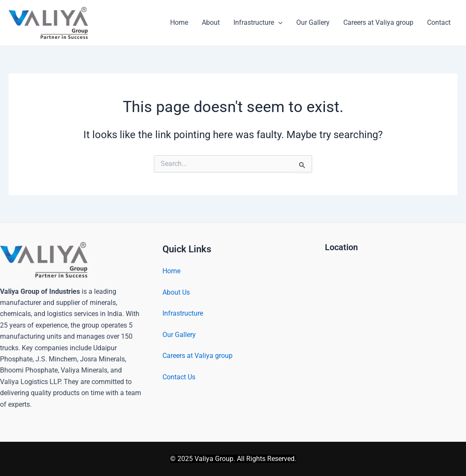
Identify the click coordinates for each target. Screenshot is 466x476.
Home (179, 22)
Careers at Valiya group (378, 22)
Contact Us (179, 377)
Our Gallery (313, 22)
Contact (439, 22)
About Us (176, 292)
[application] (278, 23)
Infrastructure (258, 23)
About (211, 22)
